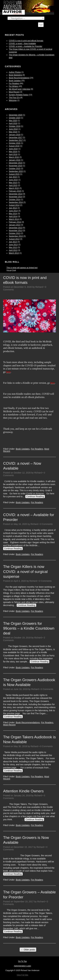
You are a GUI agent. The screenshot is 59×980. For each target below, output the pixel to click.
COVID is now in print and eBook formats (26, 41)
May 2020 (13, 121)
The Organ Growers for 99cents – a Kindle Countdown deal (29, 628)
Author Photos (15, 72)
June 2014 (13, 211)
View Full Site (22, 975)
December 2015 (15, 163)
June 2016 (13, 149)
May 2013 (13, 247)
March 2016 (14, 157)
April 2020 (13, 123)
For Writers (13, 86)
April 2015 (13, 185)
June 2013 (13, 245)
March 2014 (14, 219)
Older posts (28, 950)
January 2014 (15, 225)
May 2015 (13, 183)
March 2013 (14, 253)
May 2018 (13, 132)
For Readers (14, 83)
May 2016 (13, 152)
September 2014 (16, 202)
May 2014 (13, 214)
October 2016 (15, 143)
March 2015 (14, 188)
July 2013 (13, 242)
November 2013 (15, 231)
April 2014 (13, 216)
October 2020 (15, 118)
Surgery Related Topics (19, 95)
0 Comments (46, 524)
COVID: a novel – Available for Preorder (25, 46)
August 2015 (14, 174)
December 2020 (15, 115)
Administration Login (22, 966)
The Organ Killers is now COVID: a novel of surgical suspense (25, 571)
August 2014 (14, 205)
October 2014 (15, 200)
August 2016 (14, 146)
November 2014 (15, 197)
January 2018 (15, 135)
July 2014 (13, 208)
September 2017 (16, 140)
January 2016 (15, 160)
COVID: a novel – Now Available (22, 44)
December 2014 (15, 194)
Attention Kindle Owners (23, 791)
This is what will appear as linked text (22, 268)
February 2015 (15, 191)
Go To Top (22, 961)
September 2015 (16, 171)
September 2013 (16, 236)
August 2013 (14, 239)
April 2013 (13, 250)
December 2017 (15, 138)
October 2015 (15, 169)
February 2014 (15, 222)
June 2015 (13, 180)
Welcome (13, 100)
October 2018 (15, 126)
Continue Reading (35, 496)
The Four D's (14, 98)
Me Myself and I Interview (20, 89)
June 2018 (13, 129)
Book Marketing (15, 75)
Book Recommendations (19, 78)
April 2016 (13, 154)
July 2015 (13, 177)
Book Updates (15, 81)
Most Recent (14, 92)
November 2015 (15, 166)
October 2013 (15, 233)
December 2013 (15, 228)
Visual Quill (11, 270)
